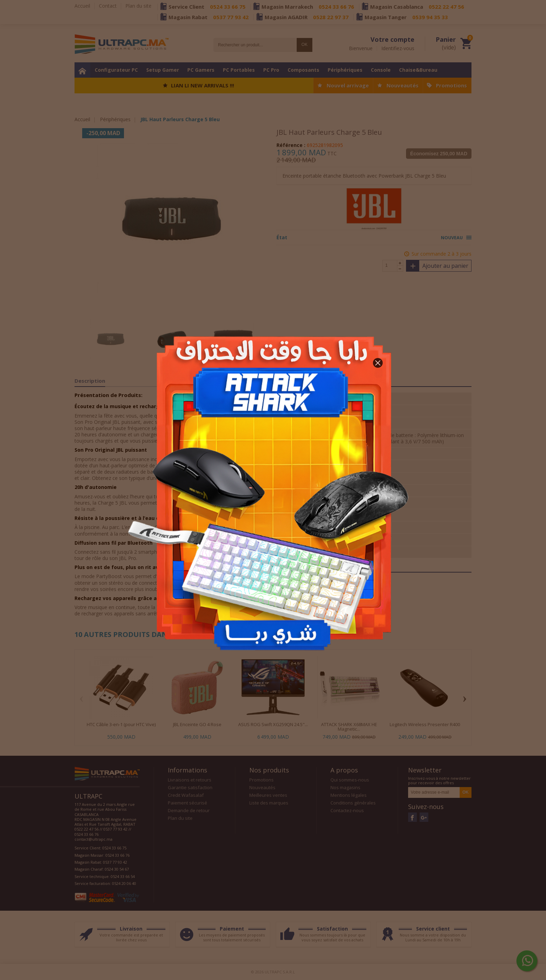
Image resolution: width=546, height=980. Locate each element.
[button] (378, 363)
